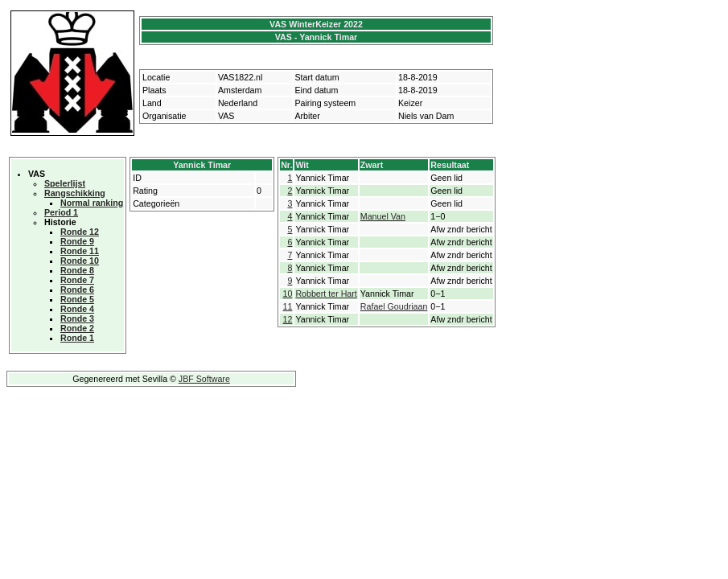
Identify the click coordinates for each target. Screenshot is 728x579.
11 (288, 306)
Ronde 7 (77, 280)
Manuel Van (383, 216)
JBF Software (204, 379)
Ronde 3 (77, 318)
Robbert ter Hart (326, 294)
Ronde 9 (77, 241)
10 (288, 294)
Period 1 (61, 212)
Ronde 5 (77, 299)
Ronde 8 (77, 270)
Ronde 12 (80, 232)
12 (288, 319)
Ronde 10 (80, 261)
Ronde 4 (77, 309)
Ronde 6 (77, 289)
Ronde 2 (77, 328)
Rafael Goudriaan (394, 306)
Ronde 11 (80, 251)
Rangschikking (75, 193)
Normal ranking (92, 203)
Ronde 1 (77, 338)
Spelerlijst (65, 183)
